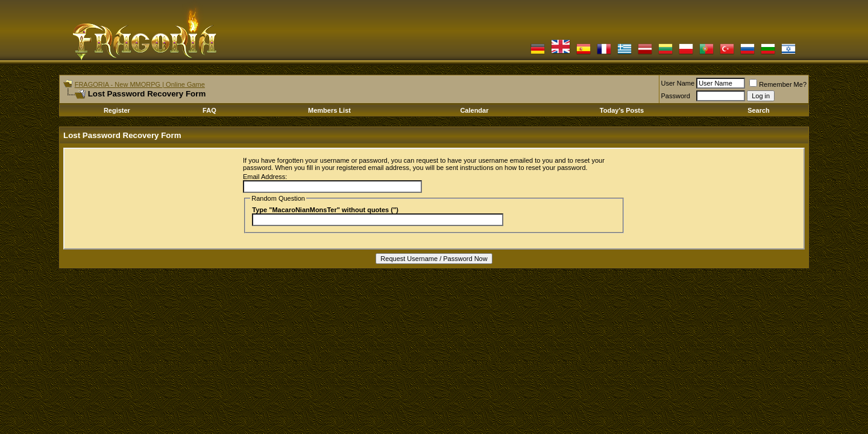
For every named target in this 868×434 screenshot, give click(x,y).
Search (759, 110)
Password (676, 96)
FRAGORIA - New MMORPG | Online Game (140, 84)
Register (117, 110)
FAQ (209, 110)
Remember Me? (778, 84)
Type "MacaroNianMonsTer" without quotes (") (325, 210)
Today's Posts (622, 110)
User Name (678, 83)
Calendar (474, 110)
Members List (329, 110)
